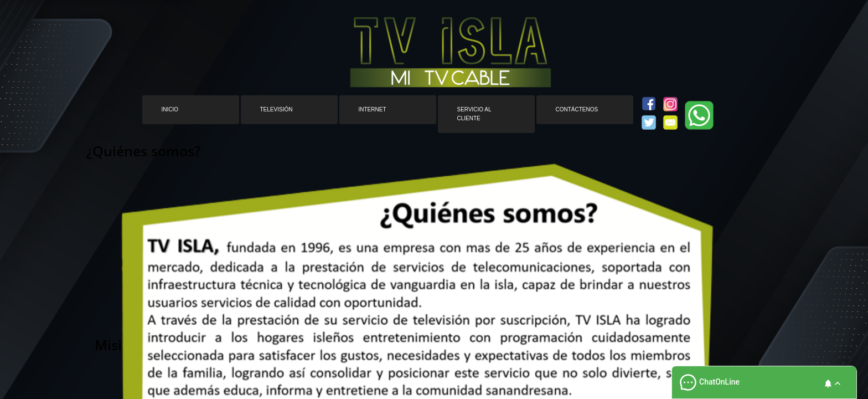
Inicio (170, 109)
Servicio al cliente (474, 114)
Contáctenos (577, 109)
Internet (373, 109)
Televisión (277, 109)
